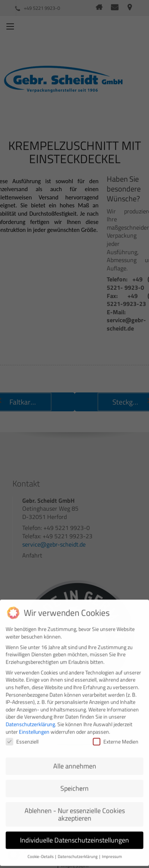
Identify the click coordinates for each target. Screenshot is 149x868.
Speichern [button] (74, 783)
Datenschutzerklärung (30, 719)
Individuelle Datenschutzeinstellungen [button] (74, 835)
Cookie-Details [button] (41, 851)
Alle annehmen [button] (75, 761)
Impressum (112, 851)
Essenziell (22, 736)
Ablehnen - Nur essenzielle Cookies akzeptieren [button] (75, 809)
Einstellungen (34, 726)
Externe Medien (116, 736)
